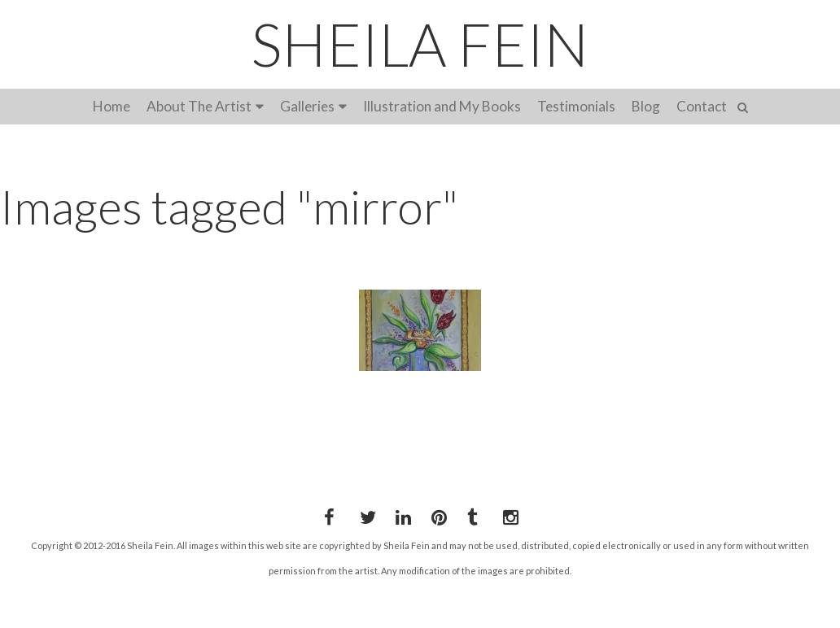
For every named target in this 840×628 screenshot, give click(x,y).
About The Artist (199, 106)
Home (112, 106)
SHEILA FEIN (420, 44)
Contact (702, 106)
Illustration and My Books (442, 106)
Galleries (307, 106)
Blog (646, 106)
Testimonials (576, 106)
